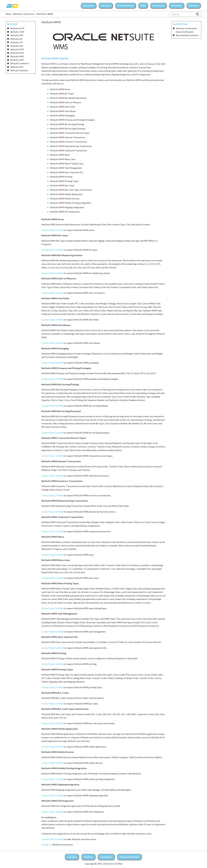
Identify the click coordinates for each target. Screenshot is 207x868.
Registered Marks (129, 857)
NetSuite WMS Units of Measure (65, 102)
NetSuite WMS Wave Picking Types (67, 164)
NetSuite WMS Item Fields (62, 107)
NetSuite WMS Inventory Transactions (68, 142)
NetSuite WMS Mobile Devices (65, 199)
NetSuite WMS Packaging (62, 115)
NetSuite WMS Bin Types (62, 94)
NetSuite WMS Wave (60, 155)
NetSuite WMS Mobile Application (66, 194)
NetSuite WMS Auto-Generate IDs (66, 172)
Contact (72, 857)
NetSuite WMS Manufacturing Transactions (71, 146)
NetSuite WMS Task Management (66, 168)
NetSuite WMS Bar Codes (62, 185)
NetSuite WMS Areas (60, 89)
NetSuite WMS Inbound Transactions (68, 137)
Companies (106, 857)
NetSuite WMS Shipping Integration (67, 207)
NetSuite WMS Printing (61, 177)
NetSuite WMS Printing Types (64, 181)
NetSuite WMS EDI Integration (65, 212)
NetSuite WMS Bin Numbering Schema (68, 98)
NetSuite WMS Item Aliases (63, 111)
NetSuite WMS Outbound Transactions (68, 150)
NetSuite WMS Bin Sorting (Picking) (67, 124)
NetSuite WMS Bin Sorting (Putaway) (68, 129)
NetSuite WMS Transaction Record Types (70, 133)
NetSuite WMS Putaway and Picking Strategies (72, 120)
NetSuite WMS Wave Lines (63, 159)
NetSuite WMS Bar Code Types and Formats (71, 190)
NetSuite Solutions (63, 845)
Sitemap (88, 857)
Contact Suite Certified (52, 230)
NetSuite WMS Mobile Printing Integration (71, 203)
